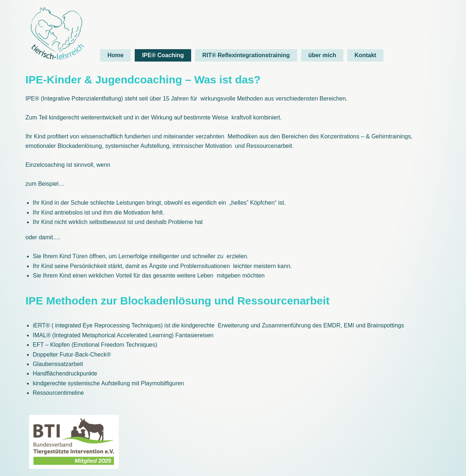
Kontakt (366, 55)
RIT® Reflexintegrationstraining (246, 55)
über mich (322, 55)
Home (115, 55)
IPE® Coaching (163, 55)
